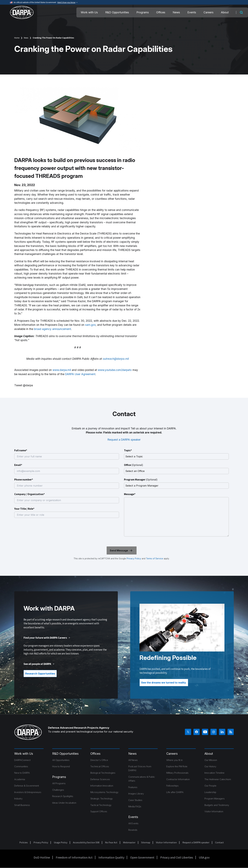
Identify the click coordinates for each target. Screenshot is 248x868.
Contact (219, 842)
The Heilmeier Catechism (218, 779)
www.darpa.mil (62, 370)
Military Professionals (177, 773)
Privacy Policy (134, 559)
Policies (24, 842)
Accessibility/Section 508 (86, 842)
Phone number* (24, 480)
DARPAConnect (22, 760)
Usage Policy (61, 842)
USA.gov (204, 857)
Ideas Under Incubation (64, 803)
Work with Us (89, 12)
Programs (143, 12)
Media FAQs (135, 806)
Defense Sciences (100, 779)
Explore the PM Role (177, 766)
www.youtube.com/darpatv (115, 370)
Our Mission (211, 760)
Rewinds (133, 830)
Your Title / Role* (24, 509)
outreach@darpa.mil (116, 359)
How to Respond (61, 766)
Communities (21, 766)
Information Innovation (102, 786)
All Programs (59, 783)
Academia (20, 779)
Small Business (22, 805)
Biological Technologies (103, 773)
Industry (18, 799)
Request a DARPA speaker (124, 440)
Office (134, 465)
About (225, 12)
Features (133, 787)
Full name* (21, 450)
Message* (130, 494)
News (176, 12)
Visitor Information (214, 811)
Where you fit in (174, 760)
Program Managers (215, 799)
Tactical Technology (101, 805)
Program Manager (141, 480)
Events (192, 12)
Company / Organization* (30, 494)
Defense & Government (27, 786)
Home (17, 38)
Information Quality (111, 857)
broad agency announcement (52, 329)
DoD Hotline (42, 857)
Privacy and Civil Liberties (177, 857)
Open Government (142, 857)
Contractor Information (178, 779)
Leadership (210, 792)
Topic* (128, 450)
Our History (210, 766)
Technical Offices (100, 766)
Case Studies (135, 800)
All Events (133, 823)
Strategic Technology (102, 799)
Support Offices (99, 811)
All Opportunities (61, 760)
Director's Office (99, 760)
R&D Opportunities (117, 12)
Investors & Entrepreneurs (28, 792)
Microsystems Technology (104, 792)
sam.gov (90, 325)
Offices (161, 12)
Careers (208, 12)
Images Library (136, 794)
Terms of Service (154, 559)
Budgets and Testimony (217, 805)
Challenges (58, 790)
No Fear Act (111, 842)
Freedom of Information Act (74, 857)
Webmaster (129, 842)
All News (133, 760)
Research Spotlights (63, 796)
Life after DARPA (175, 792)
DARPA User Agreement (80, 374)
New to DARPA (22, 773)
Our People (210, 786)
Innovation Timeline (214, 773)
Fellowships (172, 786)
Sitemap (146, 842)
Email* (18, 465)
